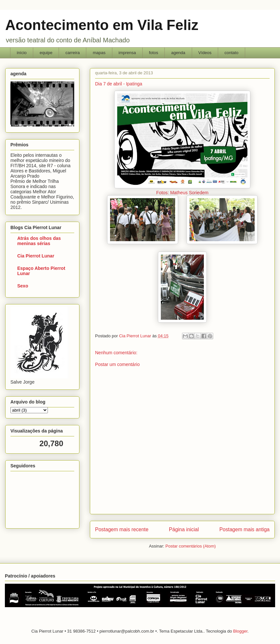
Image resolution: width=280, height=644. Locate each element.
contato (232, 53)
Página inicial (184, 529)
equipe (46, 53)
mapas (99, 53)
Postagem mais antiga (245, 529)
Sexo (23, 286)
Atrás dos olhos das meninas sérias (39, 241)
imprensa (127, 53)
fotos (153, 53)
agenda (178, 53)
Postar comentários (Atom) (191, 546)
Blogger (240, 631)
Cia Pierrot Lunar (36, 256)
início (22, 53)
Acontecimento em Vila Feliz (102, 25)
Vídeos (205, 53)
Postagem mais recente (122, 529)
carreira (73, 53)
